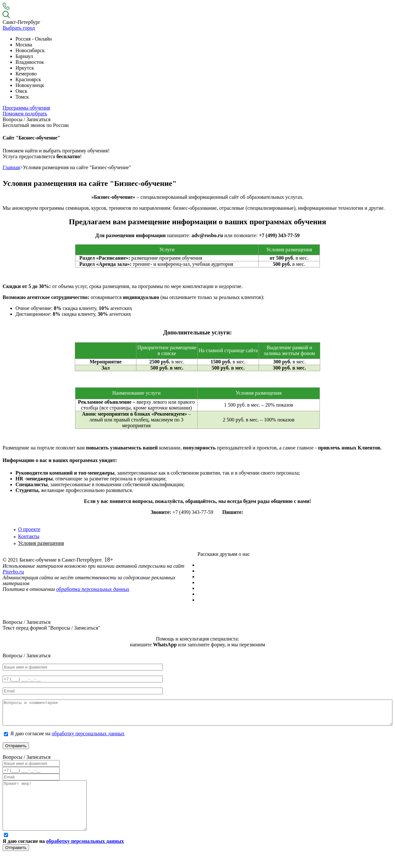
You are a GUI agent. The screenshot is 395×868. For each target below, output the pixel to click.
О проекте (29, 529)
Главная (11, 167)
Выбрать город (19, 28)
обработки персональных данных (93, 589)
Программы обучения (26, 108)
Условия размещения (41, 543)
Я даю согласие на (67, 738)
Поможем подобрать (25, 114)
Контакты (29, 536)
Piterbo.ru (13, 572)
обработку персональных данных (88, 738)
